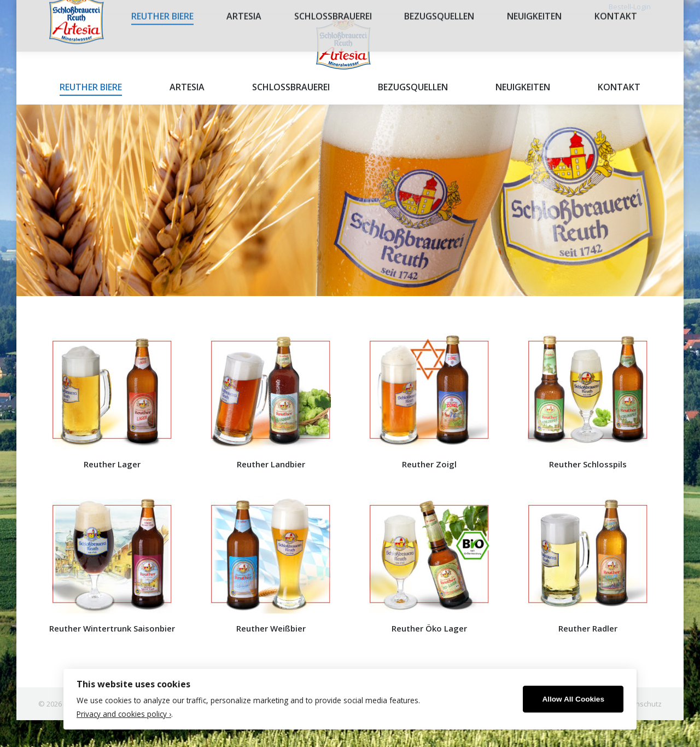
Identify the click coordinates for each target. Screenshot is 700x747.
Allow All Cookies (573, 699)
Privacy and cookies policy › (124, 714)
